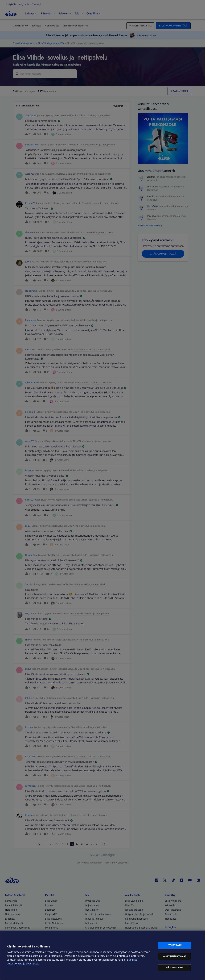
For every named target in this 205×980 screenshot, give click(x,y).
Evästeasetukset (174, 968)
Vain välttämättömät (174, 956)
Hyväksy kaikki (174, 945)
